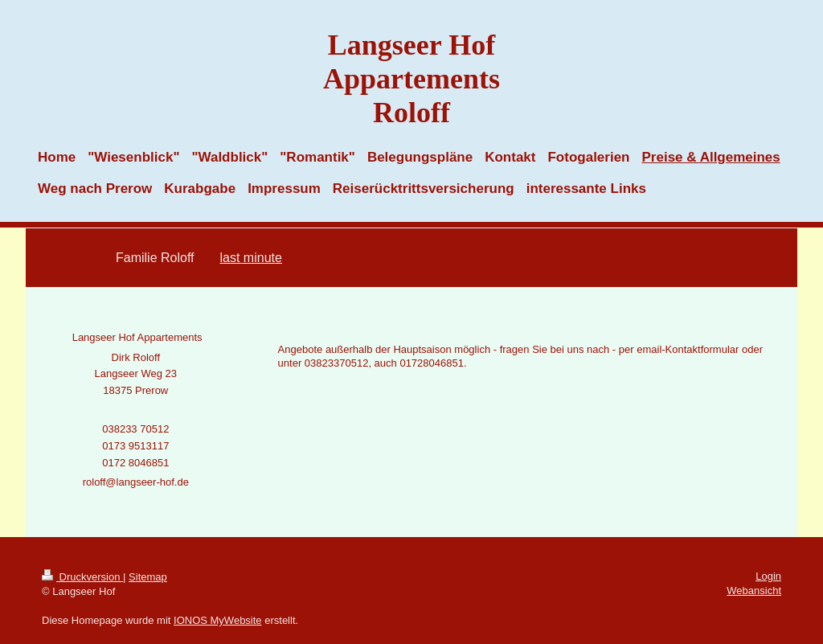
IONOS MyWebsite (218, 620)
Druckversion (82, 577)
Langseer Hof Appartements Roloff (411, 79)
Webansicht (754, 591)
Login (768, 576)
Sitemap (148, 577)
